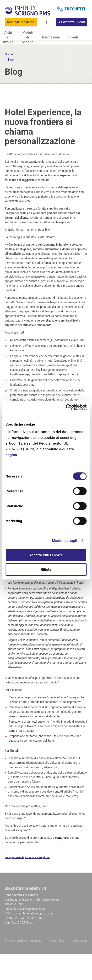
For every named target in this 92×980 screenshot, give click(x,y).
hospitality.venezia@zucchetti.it (25, 909)
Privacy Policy (55, 941)
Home (9, 54)
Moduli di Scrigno (27, 37)
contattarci (62, 838)
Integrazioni (51, 37)
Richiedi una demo (21, 22)
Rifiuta (46, 569)
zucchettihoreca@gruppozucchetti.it (35, 913)
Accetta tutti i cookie (46, 555)
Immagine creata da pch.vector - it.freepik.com (27, 857)
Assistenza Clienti (72, 22)
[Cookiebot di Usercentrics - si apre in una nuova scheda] (66, 407)
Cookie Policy (78, 941)
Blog (11, 59)
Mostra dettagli (65, 540)
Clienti (73, 37)
